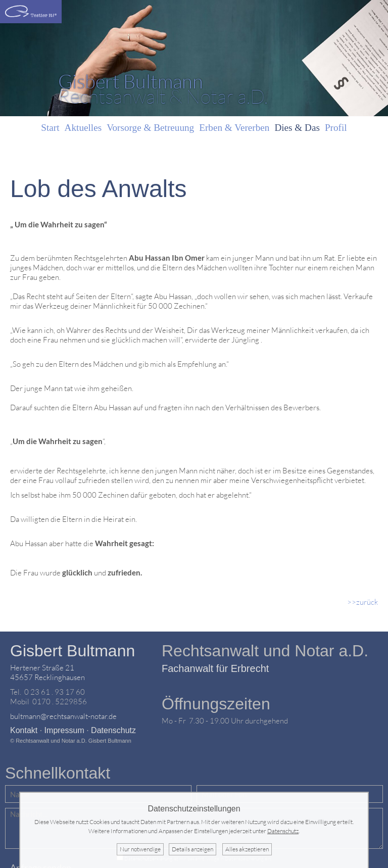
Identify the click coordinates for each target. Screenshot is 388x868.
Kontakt (24, 730)
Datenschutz (113, 730)
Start (50, 128)
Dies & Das (297, 128)
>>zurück (362, 602)
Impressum (64, 730)
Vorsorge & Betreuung (150, 128)
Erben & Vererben (234, 128)
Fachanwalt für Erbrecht (215, 668)
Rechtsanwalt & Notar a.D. (163, 89)
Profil (336, 128)
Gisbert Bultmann (72, 651)
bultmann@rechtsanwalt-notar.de (63, 716)
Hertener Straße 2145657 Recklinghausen (47, 672)
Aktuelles (83, 128)
